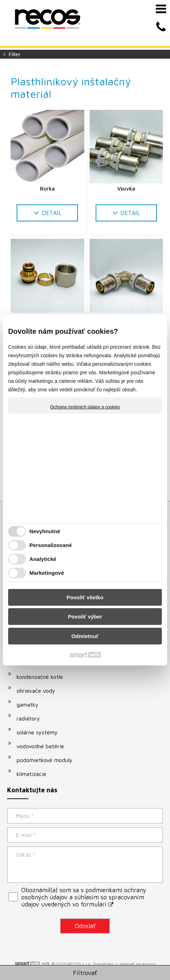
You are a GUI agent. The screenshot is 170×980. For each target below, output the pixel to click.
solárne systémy (37, 732)
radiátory (28, 718)
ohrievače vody (36, 691)
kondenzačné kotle (40, 677)
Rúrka (47, 189)
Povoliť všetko (85, 597)
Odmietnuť (85, 636)
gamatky (28, 705)
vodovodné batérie (40, 746)
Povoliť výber (85, 617)
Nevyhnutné (45, 531)
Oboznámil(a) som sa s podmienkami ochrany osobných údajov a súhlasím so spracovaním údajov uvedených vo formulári (84, 897)
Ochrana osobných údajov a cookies (85, 407)
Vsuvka (126, 189)
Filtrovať (85, 973)
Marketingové (47, 573)
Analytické (43, 559)
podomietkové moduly (45, 760)
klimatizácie (32, 774)
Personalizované (51, 545)
